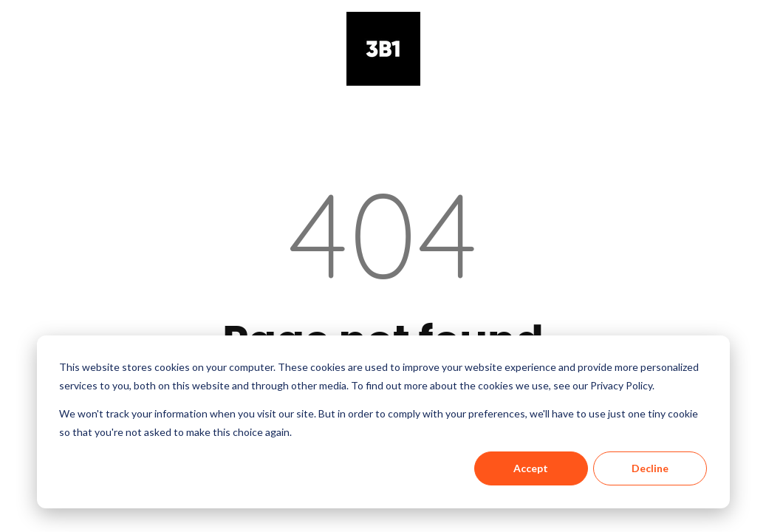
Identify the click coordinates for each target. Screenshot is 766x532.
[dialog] (383, 422)
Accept (531, 468)
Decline (650, 468)
